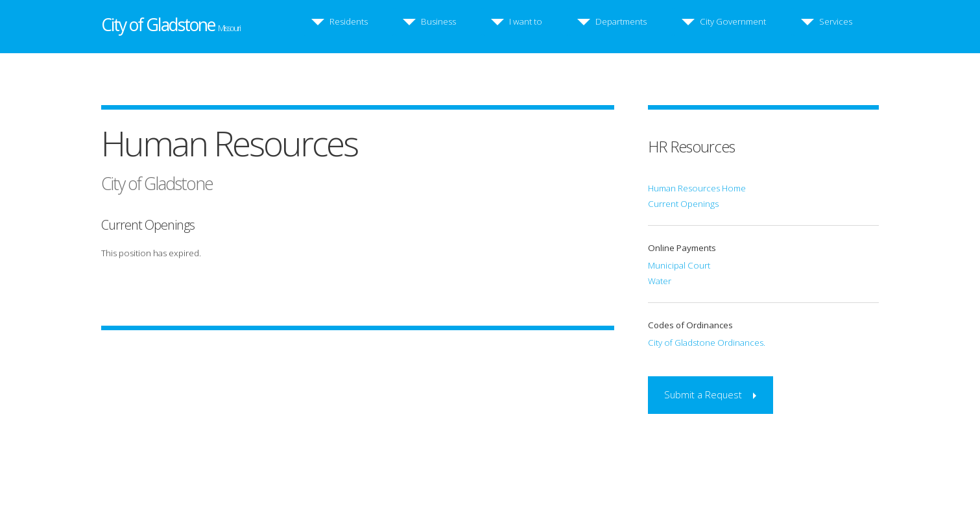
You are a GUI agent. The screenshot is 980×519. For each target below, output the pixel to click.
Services (836, 21)
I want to (526, 21)
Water (660, 281)
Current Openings (683, 204)
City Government (733, 21)
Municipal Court (679, 265)
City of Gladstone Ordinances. (707, 343)
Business (438, 21)
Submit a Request (703, 394)
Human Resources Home (697, 188)
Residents (349, 21)
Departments (621, 21)
